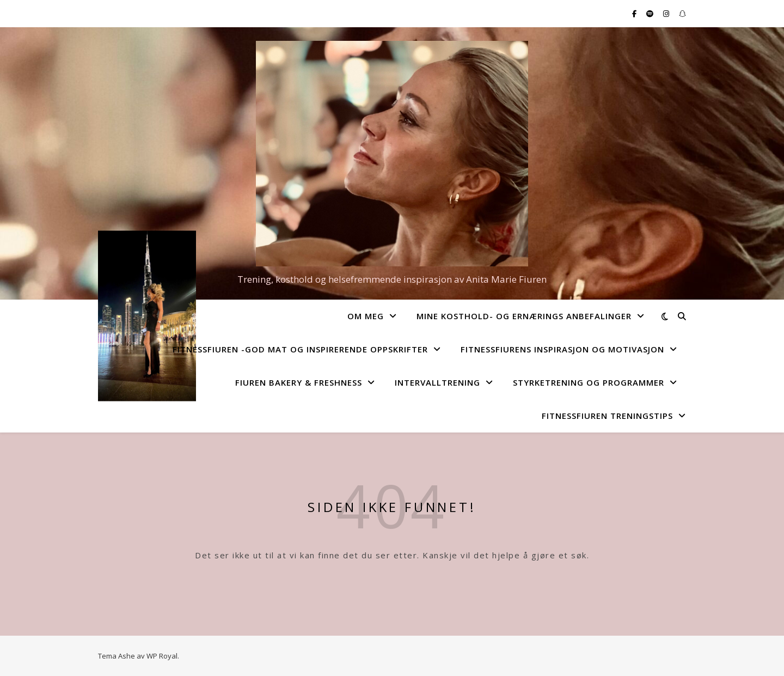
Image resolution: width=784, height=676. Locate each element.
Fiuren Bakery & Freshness (299, 382)
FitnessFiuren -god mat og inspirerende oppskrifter (300, 349)
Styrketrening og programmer (589, 382)
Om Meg (366, 316)
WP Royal (162, 656)
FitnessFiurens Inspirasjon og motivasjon (562, 349)
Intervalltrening (437, 382)
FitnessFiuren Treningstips (607, 416)
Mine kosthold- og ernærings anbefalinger (524, 316)
